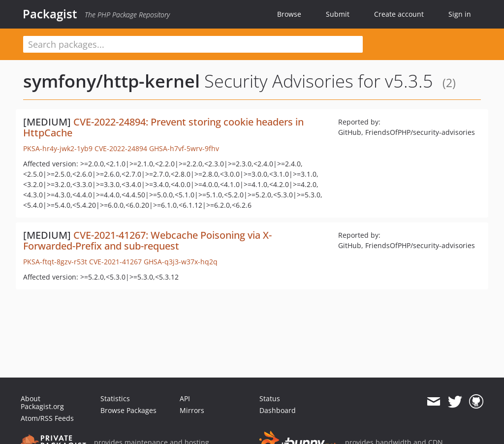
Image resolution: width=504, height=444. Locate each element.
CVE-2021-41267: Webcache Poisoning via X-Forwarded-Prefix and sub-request (147, 240)
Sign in (460, 14)
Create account (399, 14)
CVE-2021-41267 (115, 262)
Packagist (50, 14)
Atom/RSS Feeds (47, 418)
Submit (338, 14)
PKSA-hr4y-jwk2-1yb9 (58, 148)
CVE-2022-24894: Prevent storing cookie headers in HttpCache (163, 127)
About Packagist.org (42, 402)
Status (270, 398)
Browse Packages (128, 410)
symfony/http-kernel (111, 81)
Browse (289, 14)
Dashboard (278, 410)
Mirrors (192, 410)
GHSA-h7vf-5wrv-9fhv (184, 148)
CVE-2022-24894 (121, 148)
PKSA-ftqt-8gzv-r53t (55, 262)
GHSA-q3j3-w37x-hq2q (181, 262)
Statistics (115, 398)
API (185, 398)
